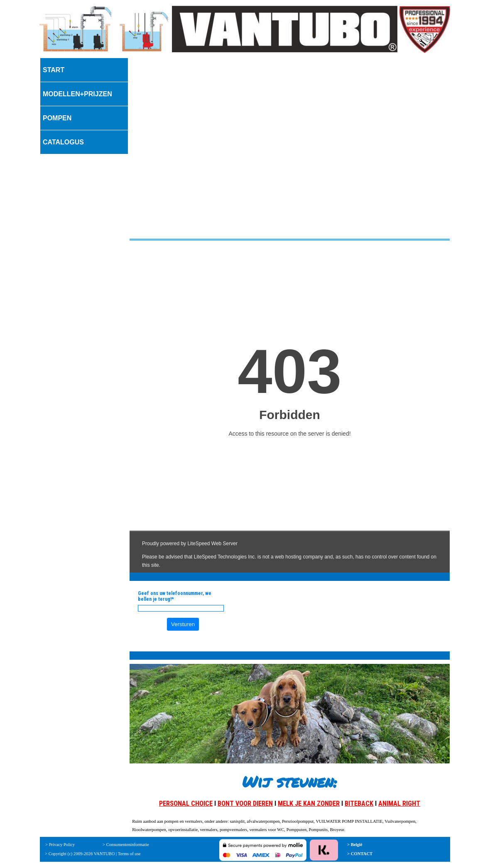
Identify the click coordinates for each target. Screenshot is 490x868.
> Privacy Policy (60, 845)
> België (355, 845)
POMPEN (57, 118)
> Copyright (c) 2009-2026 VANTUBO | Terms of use (93, 854)
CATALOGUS (63, 142)
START (54, 70)
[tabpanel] (290, 737)
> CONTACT (360, 854)
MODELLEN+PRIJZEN (77, 94)
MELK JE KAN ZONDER (309, 803)
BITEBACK (359, 803)
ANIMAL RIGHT (399, 803)
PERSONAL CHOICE (186, 803)
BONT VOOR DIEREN (245, 803)
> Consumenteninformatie (126, 845)
